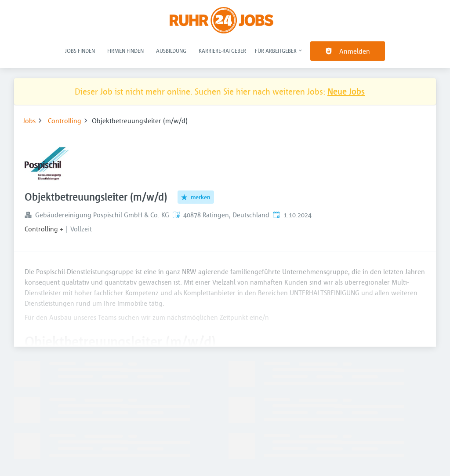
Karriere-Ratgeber (222, 51)
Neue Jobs (346, 91)
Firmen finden (125, 51)
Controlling (65, 121)
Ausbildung (171, 51)
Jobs (29, 121)
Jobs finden (80, 51)
